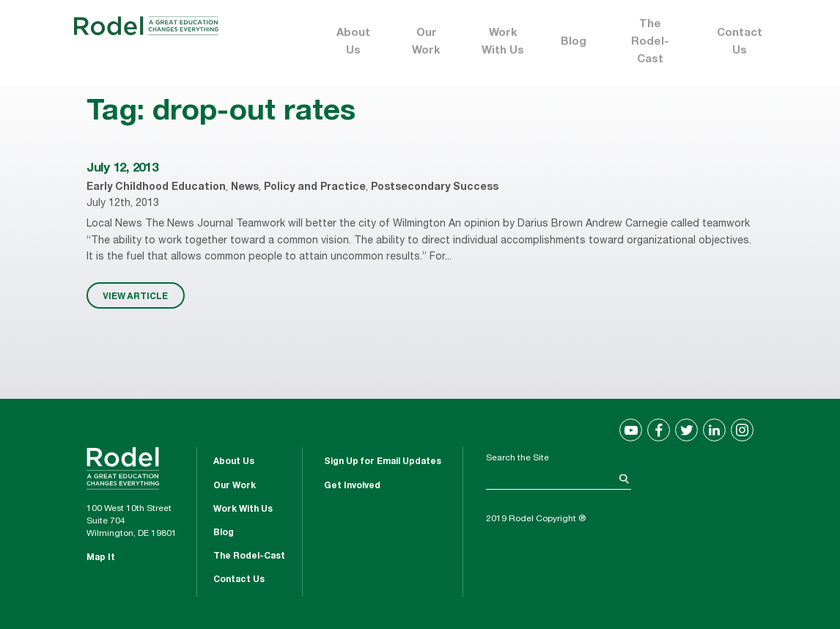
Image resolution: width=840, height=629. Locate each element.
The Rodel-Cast (650, 42)
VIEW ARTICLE (135, 295)
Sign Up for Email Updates (383, 462)
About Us (353, 42)
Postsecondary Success (435, 188)
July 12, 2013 (122, 169)
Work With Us (503, 42)
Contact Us (740, 42)
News (245, 188)
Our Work (426, 42)
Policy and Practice (315, 188)
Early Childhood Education (156, 188)
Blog (574, 42)
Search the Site (517, 458)
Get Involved (352, 486)
